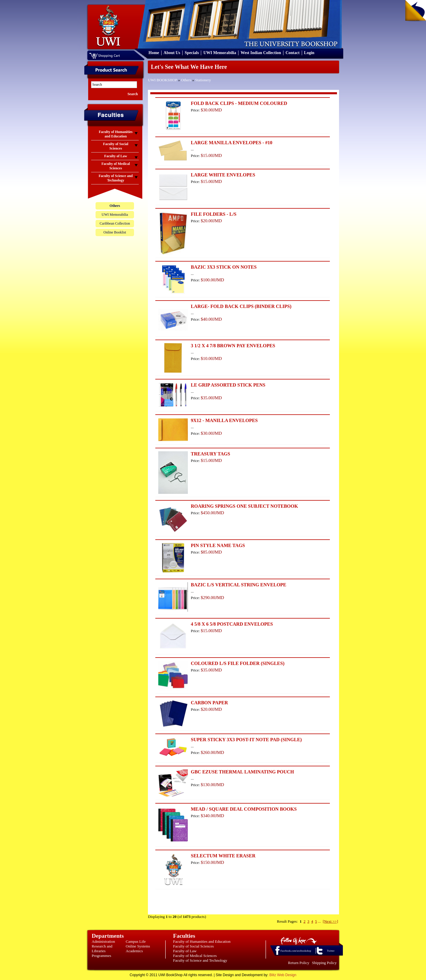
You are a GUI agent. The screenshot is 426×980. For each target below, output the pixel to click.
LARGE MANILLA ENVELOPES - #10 (232, 143)
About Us (172, 53)
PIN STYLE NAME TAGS (218, 545)
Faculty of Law (185, 951)
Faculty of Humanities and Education (202, 941)
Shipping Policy (324, 963)
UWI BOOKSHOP (163, 80)
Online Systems (138, 946)
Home (154, 53)
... (319, 921)
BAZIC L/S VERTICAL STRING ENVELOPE (239, 585)
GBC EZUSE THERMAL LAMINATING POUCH (242, 772)
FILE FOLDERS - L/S (214, 214)
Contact (292, 53)
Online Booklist (115, 232)
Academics (134, 951)
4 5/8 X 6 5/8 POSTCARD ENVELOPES (232, 624)
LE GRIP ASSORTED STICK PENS (228, 385)
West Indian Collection (261, 53)
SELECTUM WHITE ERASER (223, 856)
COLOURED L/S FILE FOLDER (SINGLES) (238, 663)
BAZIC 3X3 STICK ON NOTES (224, 267)
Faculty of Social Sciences (193, 946)
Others (186, 80)
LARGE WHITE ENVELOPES (223, 175)
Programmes (101, 956)
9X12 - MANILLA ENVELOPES (224, 420)
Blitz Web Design (283, 975)
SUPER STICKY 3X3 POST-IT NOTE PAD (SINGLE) (246, 740)
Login (309, 53)
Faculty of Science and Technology (200, 960)
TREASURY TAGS (210, 454)
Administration (103, 941)
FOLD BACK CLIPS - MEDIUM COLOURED (239, 103)
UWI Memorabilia (220, 53)
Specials (192, 53)
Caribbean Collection (115, 223)
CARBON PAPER (209, 703)
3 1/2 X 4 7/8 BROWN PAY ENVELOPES (233, 346)
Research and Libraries (102, 949)
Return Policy (299, 963)
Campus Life (136, 941)
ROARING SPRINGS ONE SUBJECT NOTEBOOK (244, 506)
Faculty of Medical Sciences (195, 956)
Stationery (203, 80)
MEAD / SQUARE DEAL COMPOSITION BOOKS (244, 809)
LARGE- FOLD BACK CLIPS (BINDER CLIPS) (241, 306)
